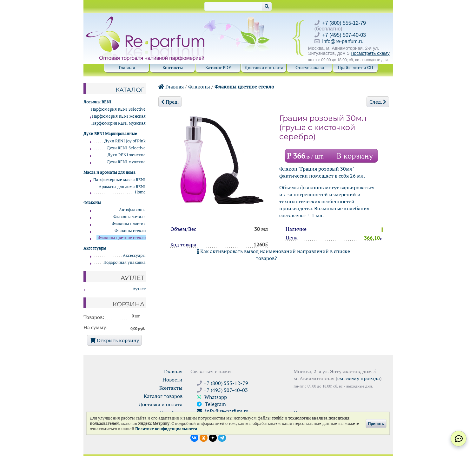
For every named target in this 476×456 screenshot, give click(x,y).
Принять (376, 423)
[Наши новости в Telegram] (222, 437)
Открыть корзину (114, 340)
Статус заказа (310, 67)
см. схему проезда (359, 378)
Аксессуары (134, 255)
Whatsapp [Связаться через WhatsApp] (212, 397)
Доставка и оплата (264, 67)
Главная (127, 67)
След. (378, 102)
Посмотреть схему (370, 53)
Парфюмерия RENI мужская (119, 123)
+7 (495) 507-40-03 (344, 35)
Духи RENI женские (127, 155)
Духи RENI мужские (126, 162)
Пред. (170, 102)
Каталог (130, 90)
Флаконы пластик (129, 224)
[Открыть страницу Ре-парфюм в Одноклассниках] (204, 437)
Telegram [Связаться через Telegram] (211, 404)
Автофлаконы (132, 210)
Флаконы (199, 87)
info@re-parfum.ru (343, 41)
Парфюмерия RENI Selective (118, 109)
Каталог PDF (218, 67)
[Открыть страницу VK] (194, 437)
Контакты (173, 67)
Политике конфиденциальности (166, 429)
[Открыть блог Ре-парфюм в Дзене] (213, 437)
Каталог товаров (163, 396)
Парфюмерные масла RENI (119, 180)
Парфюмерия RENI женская (119, 116)
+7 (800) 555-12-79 (344, 23)
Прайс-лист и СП (355, 67)
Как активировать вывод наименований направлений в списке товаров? (274, 255)
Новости (172, 380)
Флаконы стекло (130, 231)
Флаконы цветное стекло (244, 87)
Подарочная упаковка (125, 262)
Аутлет (139, 289)
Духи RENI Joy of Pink (125, 141)
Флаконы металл (129, 217)
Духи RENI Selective (126, 148)
